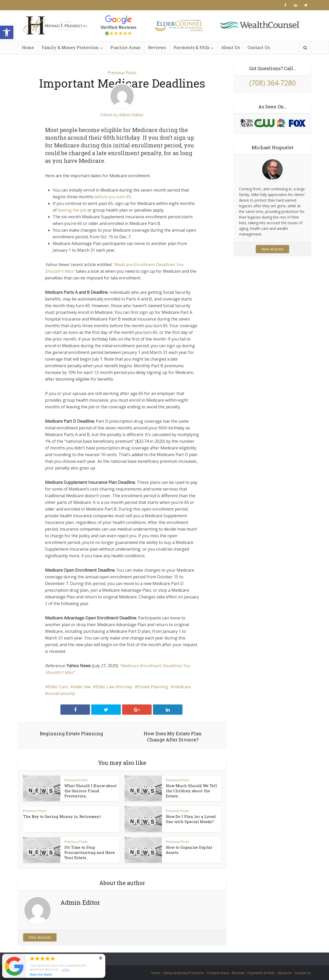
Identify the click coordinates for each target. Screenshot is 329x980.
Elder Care (58, 687)
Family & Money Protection (70, 47)
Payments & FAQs (191, 47)
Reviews (157, 47)
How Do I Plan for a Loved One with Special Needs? (191, 819)
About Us (230, 47)
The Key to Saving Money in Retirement (62, 816)
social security (62, 693)
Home (28, 47)
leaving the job (72, 210)
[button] (7, 32)
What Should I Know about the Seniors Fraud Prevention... (90, 791)
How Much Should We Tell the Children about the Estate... (191, 791)
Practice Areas (125, 47)
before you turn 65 (113, 197)
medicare (182, 687)
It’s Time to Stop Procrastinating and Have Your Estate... (90, 852)
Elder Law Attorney (114, 687)
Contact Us (259, 47)
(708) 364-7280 (273, 83)
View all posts (40, 937)
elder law (82, 687)
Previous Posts (122, 73)
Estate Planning (153, 687)
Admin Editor (131, 115)
